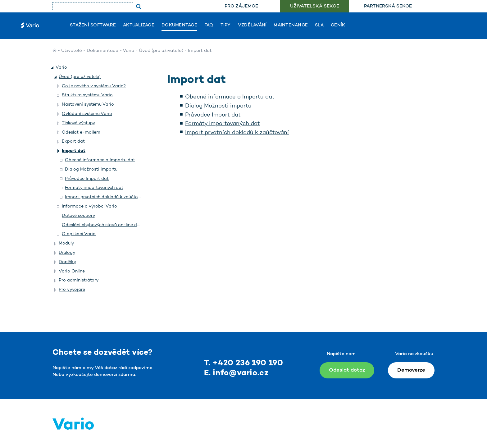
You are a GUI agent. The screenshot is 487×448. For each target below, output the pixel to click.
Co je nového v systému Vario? (94, 86)
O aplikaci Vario (79, 234)
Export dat (73, 142)
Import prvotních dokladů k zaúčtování (237, 133)
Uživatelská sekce (315, 6)
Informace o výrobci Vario (89, 206)
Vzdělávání (252, 25)
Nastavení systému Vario (88, 105)
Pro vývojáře (72, 290)
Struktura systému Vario (87, 95)
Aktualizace (139, 25)
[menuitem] (241, 6)
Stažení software (93, 25)
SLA (319, 25)
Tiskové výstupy (78, 123)
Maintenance (291, 25)
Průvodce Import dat (213, 115)
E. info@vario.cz (236, 373)
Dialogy (67, 253)
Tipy (226, 25)
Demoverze (411, 370)
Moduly (66, 243)
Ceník (338, 25)
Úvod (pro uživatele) (161, 51)
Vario (128, 51)
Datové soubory (78, 216)
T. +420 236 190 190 (244, 363)
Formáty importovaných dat (223, 124)
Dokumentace (179, 25)
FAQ (209, 25)
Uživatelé (72, 51)
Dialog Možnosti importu (218, 106)
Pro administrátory (79, 280)
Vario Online (72, 271)
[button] (52, 68)
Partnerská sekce (388, 6)
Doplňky (67, 262)
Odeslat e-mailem (81, 133)
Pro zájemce (241, 6)
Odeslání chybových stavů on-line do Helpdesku (112, 225)
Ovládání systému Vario (87, 114)
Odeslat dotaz (347, 370)
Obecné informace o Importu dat (230, 97)
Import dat (74, 151)
